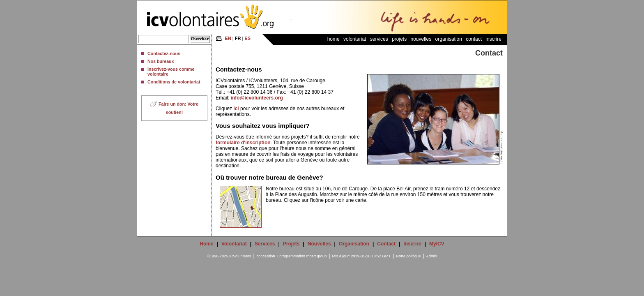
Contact (474, 39)
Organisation (449, 39)
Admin (432, 256)
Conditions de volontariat (174, 82)
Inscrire (493, 39)
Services (379, 39)
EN (228, 38)
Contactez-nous (164, 53)
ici (236, 109)
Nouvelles (421, 39)
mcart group (317, 256)
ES (247, 38)
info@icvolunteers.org (257, 98)
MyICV (437, 244)
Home (333, 39)
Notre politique (408, 256)
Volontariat (355, 39)
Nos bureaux (161, 61)
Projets (399, 39)
